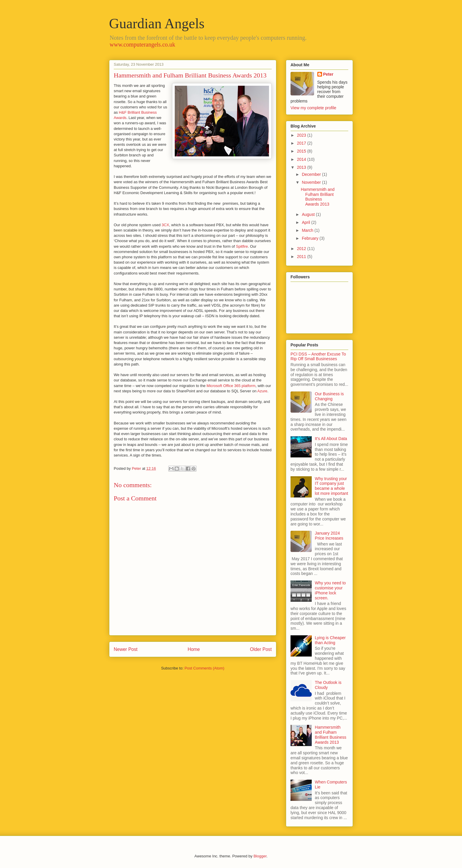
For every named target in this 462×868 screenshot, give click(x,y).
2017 (302, 143)
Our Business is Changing (329, 396)
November (312, 182)
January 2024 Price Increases (329, 536)
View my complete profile (313, 108)
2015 (302, 151)
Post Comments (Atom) (204, 668)
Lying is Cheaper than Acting (330, 640)
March (308, 230)
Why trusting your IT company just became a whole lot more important (332, 486)
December (312, 174)
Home (194, 649)
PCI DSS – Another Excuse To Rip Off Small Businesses (318, 357)
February (311, 238)
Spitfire (242, 246)
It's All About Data (331, 439)
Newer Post (126, 649)
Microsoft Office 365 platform (231, 386)
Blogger (260, 856)
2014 (302, 159)
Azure (262, 391)
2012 (302, 249)
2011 (302, 257)
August (309, 214)
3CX (165, 225)
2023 (302, 135)
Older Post (261, 649)
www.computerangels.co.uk (142, 44)
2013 (302, 167)
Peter (328, 74)
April (306, 222)
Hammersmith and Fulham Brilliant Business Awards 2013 (318, 197)
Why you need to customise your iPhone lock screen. (330, 590)
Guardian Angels (157, 23)
